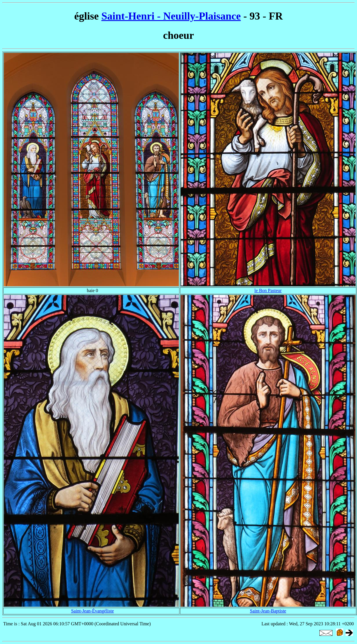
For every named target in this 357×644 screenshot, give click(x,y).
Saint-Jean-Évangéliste (93, 611)
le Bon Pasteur (268, 290)
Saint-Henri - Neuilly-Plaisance (171, 16)
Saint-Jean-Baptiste (268, 611)
